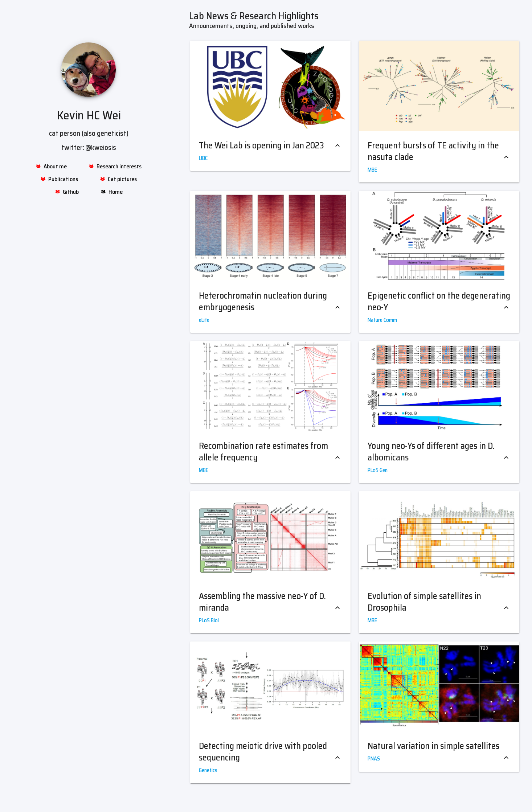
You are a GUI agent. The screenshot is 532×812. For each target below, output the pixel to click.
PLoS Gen (378, 470)
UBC (203, 158)
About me (51, 166)
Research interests (115, 166)
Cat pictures (118, 179)
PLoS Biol (209, 620)
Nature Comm (382, 320)
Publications (59, 179)
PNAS (374, 759)
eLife (204, 320)
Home (112, 192)
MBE (372, 170)
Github (67, 192)
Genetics (208, 770)
